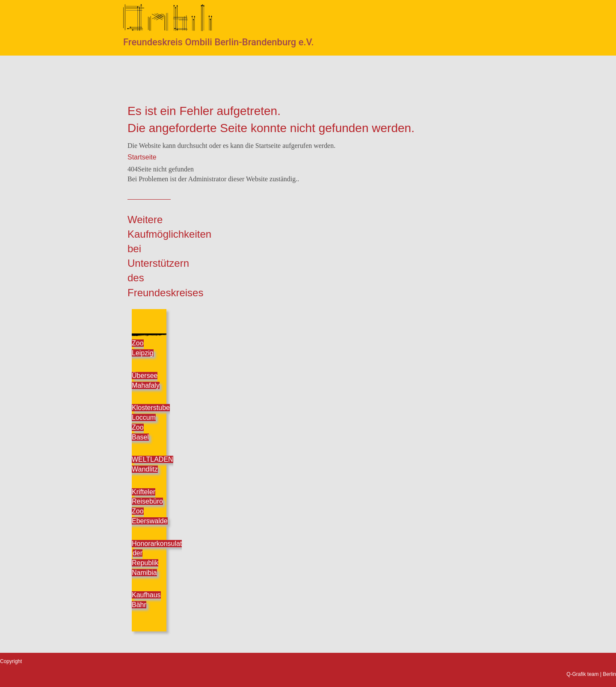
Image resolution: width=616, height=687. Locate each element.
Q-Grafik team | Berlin (591, 674)
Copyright (11, 661)
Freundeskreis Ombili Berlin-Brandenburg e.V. (219, 42)
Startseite (142, 157)
